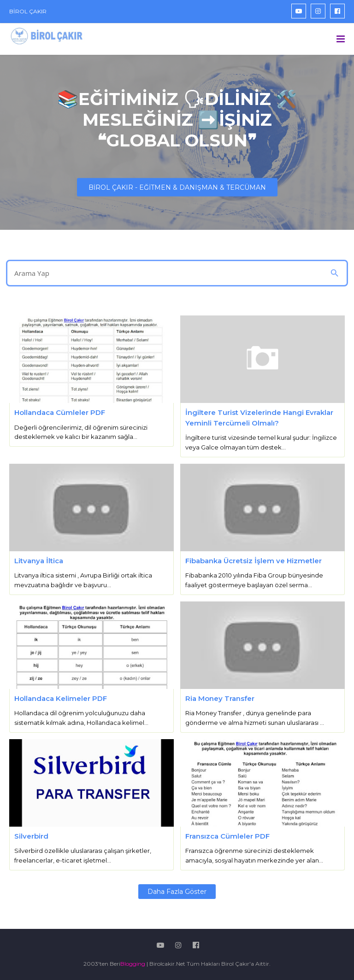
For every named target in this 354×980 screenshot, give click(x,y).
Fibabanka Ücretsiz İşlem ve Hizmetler (254, 561)
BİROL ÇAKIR (28, 11)
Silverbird (31, 836)
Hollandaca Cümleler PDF (60, 412)
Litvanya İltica (39, 561)
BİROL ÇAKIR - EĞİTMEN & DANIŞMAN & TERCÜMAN (177, 187)
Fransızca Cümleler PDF (227, 836)
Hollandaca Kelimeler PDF (61, 698)
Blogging (133, 964)
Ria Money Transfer (220, 698)
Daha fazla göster (177, 892)
